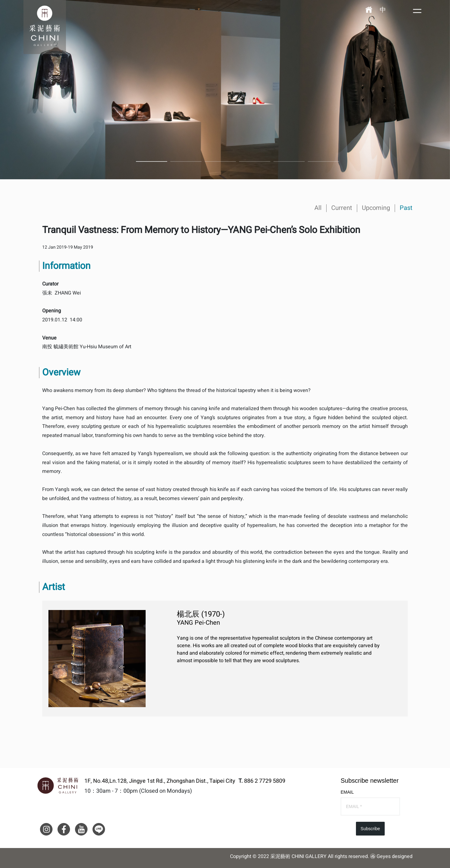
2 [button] (186, 161)
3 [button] (220, 161)
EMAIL (347, 792)
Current (342, 208)
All (318, 208)
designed (402, 856)
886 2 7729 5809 (265, 781)
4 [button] (255, 161)
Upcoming (376, 208)
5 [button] (289, 161)
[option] (225, 90)
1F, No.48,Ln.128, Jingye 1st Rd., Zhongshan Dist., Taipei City (160, 781)
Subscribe (370, 829)
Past (406, 208)
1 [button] (152, 161)
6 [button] (323, 161)
